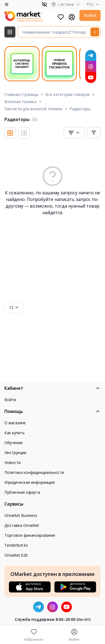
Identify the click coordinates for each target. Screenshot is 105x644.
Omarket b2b (16, 555)
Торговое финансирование (30, 535)
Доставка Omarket (22, 525)
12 (14, 307)
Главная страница (21, 94)
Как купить (15, 433)
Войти (90, 15)
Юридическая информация (30, 482)
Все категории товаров (67, 94)
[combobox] (74, 133)
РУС (94, 4)
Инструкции (15, 453)
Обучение (14, 443)
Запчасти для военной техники (33, 109)
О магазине (15, 423)
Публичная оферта (22, 492)
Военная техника (20, 102)
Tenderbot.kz (16, 545)
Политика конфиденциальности (34, 472)
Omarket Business (21, 515)
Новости (13, 462)
